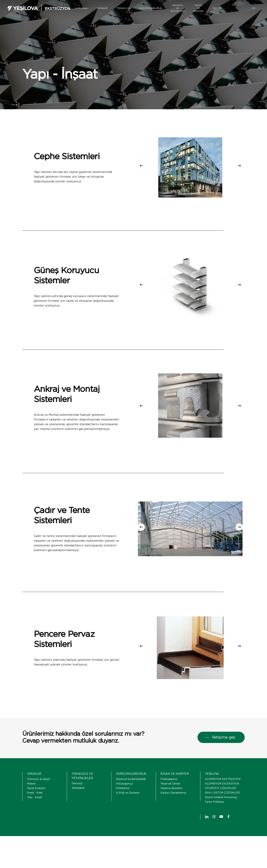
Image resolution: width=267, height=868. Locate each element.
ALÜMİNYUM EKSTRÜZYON (223, 790)
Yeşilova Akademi (171, 799)
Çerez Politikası (214, 813)
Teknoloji (77, 795)
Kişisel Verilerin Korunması (221, 808)
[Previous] (141, 166)
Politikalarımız (169, 790)
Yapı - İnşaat (35, 808)
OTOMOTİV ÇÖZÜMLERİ (220, 799)
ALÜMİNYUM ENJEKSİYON (222, 795)
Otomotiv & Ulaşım (39, 790)
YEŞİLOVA (212, 785)
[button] (221, 748)
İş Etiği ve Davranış (128, 804)
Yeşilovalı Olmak (170, 795)
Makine (31, 795)
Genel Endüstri (36, 799)
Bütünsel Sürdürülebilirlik (131, 790)
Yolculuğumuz (124, 795)
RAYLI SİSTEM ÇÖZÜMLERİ (222, 804)
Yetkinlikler (78, 799)
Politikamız (123, 799)
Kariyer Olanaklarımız (173, 804)
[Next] (239, 166)
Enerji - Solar (35, 804)
